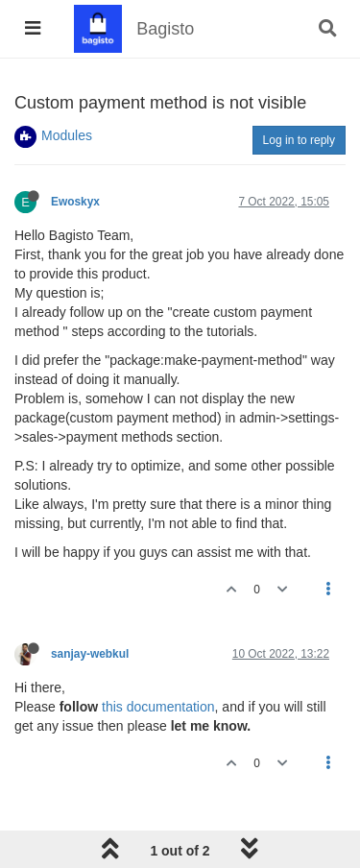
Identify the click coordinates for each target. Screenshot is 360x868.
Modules (67, 135)
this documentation (158, 707)
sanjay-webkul (90, 654)
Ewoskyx (75, 202)
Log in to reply (299, 140)
